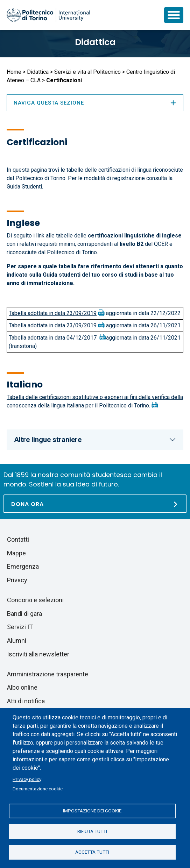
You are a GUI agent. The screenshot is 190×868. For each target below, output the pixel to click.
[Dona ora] (95, 504)
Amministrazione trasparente (48, 674)
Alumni (17, 641)
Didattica (95, 42)
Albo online (22, 687)
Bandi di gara (24, 614)
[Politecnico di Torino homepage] (48, 15)
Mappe (16, 553)
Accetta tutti (92, 852)
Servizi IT (20, 627)
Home (14, 72)
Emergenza (23, 566)
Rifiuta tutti (92, 831)
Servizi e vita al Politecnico (87, 72)
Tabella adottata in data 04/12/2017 (53, 338)
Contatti (18, 539)
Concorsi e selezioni (35, 600)
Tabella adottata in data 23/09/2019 (53, 313)
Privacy (17, 580)
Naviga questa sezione (95, 103)
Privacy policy (27, 779)
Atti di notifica (26, 701)
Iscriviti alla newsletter (38, 654)
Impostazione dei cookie (92, 811)
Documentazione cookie (38, 789)
